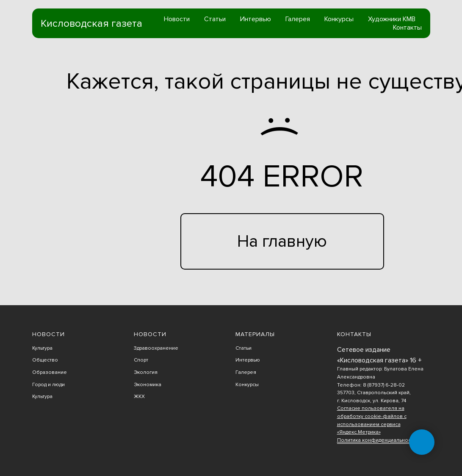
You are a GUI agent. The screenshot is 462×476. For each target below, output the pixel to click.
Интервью (256, 19)
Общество (45, 360)
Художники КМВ (392, 19)
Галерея (298, 19)
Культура (42, 348)
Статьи (215, 19)
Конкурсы (339, 19)
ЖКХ (139, 397)
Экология (146, 372)
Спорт (141, 360)
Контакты (407, 28)
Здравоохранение (156, 348)
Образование (50, 372)
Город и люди (48, 385)
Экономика (148, 385)
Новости (177, 19)
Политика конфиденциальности (376, 440)
